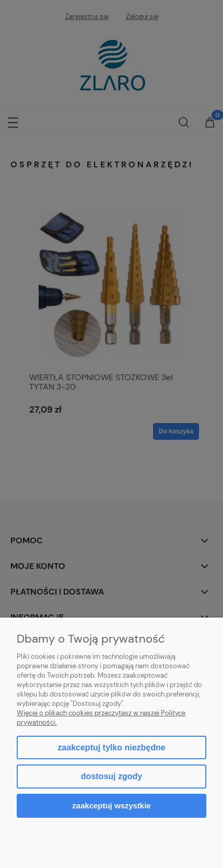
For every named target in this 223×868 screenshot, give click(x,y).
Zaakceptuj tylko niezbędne (111, 747)
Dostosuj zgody (111, 776)
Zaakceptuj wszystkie (111, 806)
